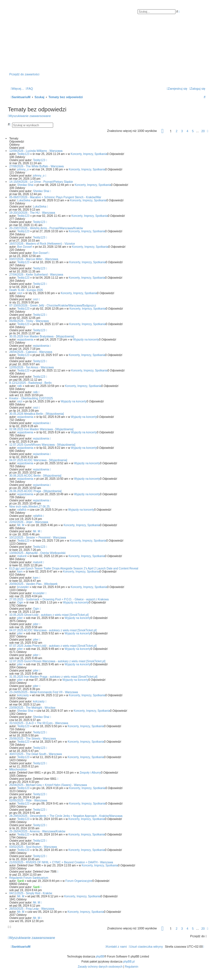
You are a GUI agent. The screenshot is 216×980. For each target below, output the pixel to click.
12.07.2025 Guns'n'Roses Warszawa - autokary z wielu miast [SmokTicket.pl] (57, 661)
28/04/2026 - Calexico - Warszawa (31, 352)
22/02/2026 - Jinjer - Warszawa (29, 522)
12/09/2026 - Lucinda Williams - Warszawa (36, 151)
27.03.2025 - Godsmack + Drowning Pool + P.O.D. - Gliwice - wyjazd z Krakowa (59, 599)
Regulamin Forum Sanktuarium (29, 878)
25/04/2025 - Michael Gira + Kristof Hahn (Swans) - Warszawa (48, 785)
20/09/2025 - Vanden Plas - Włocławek (33, 584)
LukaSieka (24, 200)
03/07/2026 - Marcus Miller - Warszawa (34, 259)
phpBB (100, 957)
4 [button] (187, 131)
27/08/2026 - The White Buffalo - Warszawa (36, 166)
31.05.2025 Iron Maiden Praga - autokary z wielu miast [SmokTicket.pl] (53, 677)
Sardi (20, 881)
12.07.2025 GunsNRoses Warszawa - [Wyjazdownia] (42, 445)
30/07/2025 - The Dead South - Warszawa (36, 754)
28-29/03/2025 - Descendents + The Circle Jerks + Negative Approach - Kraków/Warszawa (66, 816)
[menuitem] (29, 89)
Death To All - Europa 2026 (26, 290)
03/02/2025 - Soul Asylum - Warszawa (33, 847)
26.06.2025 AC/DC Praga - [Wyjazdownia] (35, 491)
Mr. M (21, 525)
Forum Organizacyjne (79, 881)
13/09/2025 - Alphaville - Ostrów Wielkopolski (37, 553)
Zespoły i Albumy (90, 773)
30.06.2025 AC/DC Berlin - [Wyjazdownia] (35, 476)
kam (20, 572)
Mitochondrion (18, 770)
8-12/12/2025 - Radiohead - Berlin (31, 383)
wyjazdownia (25, 340)
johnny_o (23, 169)
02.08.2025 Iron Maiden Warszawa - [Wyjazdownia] (41, 429)
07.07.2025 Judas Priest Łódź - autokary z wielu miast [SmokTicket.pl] (53, 646)
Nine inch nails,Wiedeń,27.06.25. (30, 507)
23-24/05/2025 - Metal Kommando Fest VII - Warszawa (44, 692)
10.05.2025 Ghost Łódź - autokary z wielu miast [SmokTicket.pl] (49, 615)
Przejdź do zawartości (24, 74)
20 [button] (203, 131)
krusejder (23, 587)
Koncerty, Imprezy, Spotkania (89, 154)
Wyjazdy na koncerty (86, 340)
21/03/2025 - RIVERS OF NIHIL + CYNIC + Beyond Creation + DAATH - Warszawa (61, 862)
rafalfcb (22, 510)
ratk (20, 386)
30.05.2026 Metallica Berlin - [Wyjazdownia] (37, 414)
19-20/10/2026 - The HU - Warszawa (32, 213)
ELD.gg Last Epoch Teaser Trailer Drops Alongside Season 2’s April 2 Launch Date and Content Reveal (74, 568)
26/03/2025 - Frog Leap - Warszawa (32, 909)
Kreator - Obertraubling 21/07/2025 (31, 398)
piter (20, 618)
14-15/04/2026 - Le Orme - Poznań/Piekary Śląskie (41, 182)
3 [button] (182, 131)
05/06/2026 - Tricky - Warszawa (29, 321)
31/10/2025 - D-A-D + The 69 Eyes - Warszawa (39, 723)
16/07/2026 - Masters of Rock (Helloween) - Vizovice (42, 244)
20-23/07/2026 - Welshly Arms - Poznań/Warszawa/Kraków (46, 228)
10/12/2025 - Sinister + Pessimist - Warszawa (38, 538)
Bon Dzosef (24, 247)
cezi (20, 293)
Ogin (20, 602)
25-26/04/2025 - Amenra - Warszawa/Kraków (37, 831)
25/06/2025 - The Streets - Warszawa (33, 739)
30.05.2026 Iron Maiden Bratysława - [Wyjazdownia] (42, 336)
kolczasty (23, 695)
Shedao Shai (25, 185)
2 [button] (177, 131)
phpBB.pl (129, 962)
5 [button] (193, 131)
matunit (22, 556)
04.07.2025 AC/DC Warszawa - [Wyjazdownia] (38, 460)
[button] (163, 132)
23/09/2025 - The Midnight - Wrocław (32, 708)
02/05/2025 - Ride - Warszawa (28, 800)
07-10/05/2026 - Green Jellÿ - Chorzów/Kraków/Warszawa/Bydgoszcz (53, 306)
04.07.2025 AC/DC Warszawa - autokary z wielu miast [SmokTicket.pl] (53, 630)
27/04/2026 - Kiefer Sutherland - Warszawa (36, 275)
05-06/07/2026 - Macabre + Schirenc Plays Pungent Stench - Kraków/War (55, 197)
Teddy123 (23, 154)
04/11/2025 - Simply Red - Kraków (31, 893)
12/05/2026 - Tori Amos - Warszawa (31, 367)
